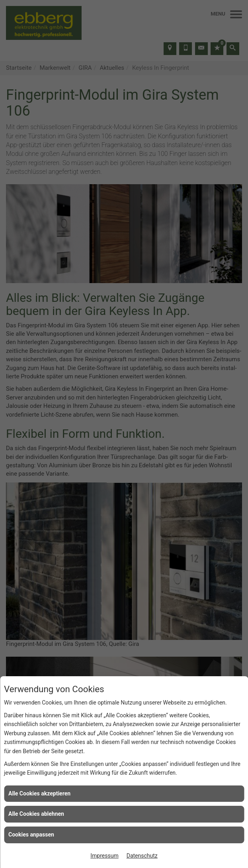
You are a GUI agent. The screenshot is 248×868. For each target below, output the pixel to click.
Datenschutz (142, 856)
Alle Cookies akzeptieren (39, 793)
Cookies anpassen (31, 835)
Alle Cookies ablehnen (36, 814)
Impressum (104, 856)
